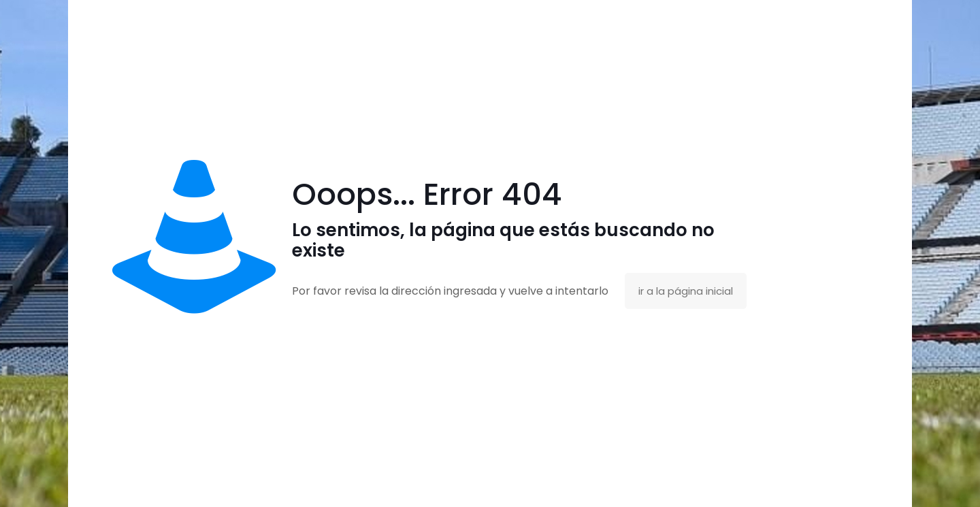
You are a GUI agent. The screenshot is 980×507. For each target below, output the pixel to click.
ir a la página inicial (686, 291)
